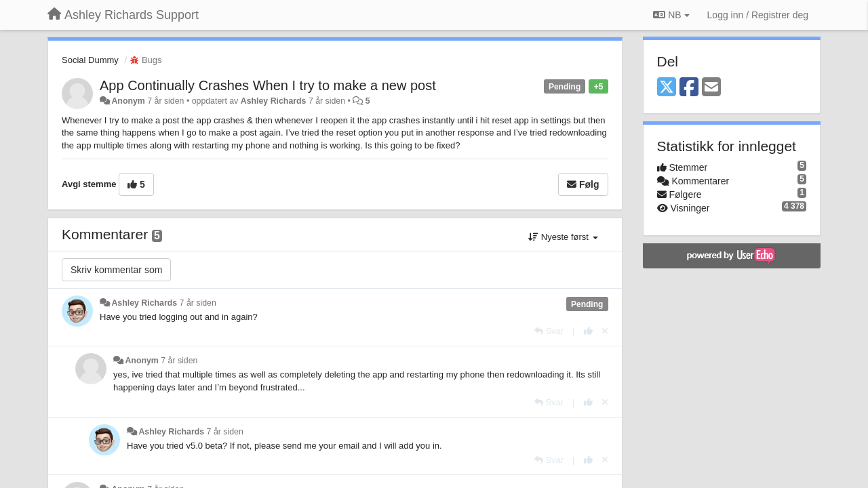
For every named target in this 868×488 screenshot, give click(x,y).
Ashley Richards (274, 101)
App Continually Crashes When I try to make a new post (268, 85)
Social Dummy (90, 60)
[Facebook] (689, 88)
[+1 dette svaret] (588, 331)
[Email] (711, 88)
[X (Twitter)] (667, 88)
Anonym (128, 101)
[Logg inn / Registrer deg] (758, 15)
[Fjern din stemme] (605, 331)
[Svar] (549, 331)
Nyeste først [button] (563, 237)
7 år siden (198, 303)
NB (671, 15)
